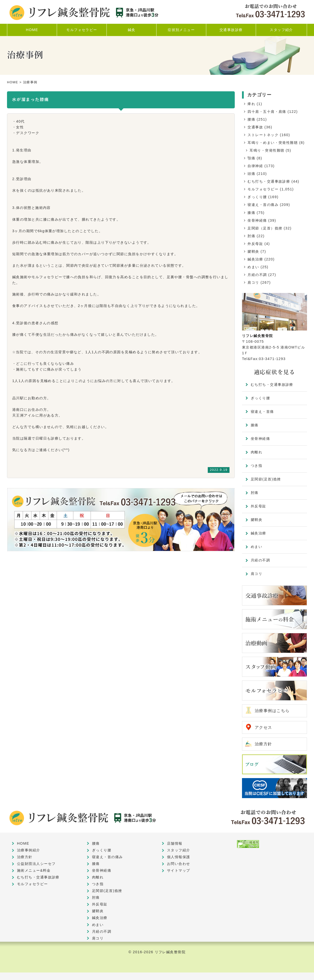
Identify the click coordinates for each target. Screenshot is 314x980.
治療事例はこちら (272, 711)
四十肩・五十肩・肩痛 (267, 112)
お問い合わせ (179, 864)
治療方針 (263, 744)
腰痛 (251, 119)
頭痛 (251, 174)
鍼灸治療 (255, 259)
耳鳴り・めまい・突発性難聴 (273, 143)
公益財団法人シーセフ (36, 864)
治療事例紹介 (29, 850)
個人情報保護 (179, 857)
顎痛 (251, 158)
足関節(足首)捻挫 (266, 479)
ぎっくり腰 (257, 197)
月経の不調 (257, 275)
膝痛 (251, 213)
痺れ (251, 104)
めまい (253, 267)
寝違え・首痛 (262, 412)
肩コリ (253, 282)
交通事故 (255, 127)
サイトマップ (179, 870)
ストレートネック (263, 135)
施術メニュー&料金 (34, 870)
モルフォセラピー (263, 189)
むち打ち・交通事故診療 (269, 181)
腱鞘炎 (253, 251)
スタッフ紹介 (179, 850)
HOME (13, 82)
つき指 (256, 466)
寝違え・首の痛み (263, 205)
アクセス (263, 727)
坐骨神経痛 (257, 220)
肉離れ (256, 452)
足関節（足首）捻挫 (265, 228)
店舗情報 (175, 843)
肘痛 (251, 236)
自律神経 (255, 166)
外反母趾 (255, 244)
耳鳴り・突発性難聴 (267, 150)
